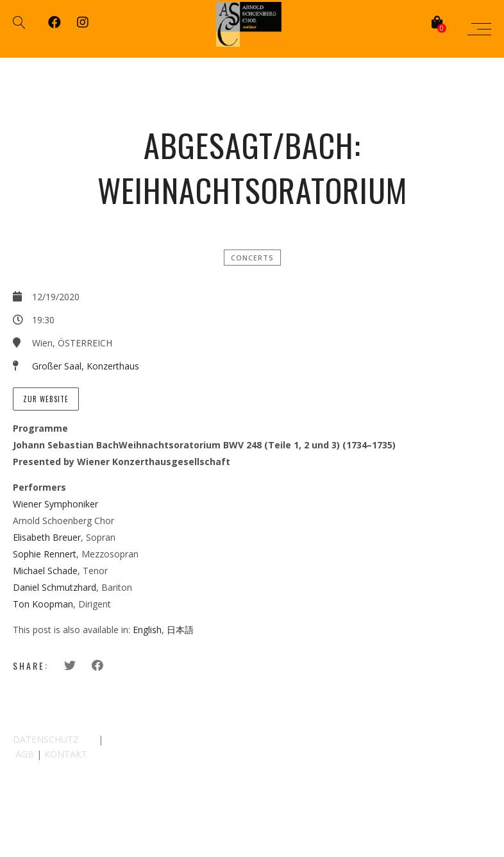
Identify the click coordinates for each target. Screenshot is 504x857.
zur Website (46, 399)
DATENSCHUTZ (46, 739)
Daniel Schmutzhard (55, 587)
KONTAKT (66, 754)
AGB (25, 754)
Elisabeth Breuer (47, 537)
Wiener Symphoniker (55, 504)
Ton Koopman (43, 604)
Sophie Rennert (45, 554)
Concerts (252, 258)
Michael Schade (45, 571)
